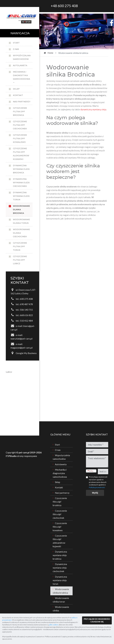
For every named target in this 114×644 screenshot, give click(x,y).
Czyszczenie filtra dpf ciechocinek (20, 125)
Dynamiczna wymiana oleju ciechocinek (21, 183)
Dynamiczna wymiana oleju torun (21, 196)
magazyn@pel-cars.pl (22, 348)
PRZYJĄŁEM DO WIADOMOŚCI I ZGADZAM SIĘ (97, 620)
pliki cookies (54, 625)
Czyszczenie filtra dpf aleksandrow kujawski (21, 154)
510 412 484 (26, 321)
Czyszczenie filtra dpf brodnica (20, 112)
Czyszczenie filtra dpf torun (20, 246)
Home (50, 53)
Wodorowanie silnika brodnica (21, 210)
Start (16, 43)
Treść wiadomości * (97, 462)
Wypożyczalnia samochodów (22, 57)
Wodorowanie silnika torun (21, 221)
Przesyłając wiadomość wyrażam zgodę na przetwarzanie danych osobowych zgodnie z (98, 482)
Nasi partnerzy (22, 102)
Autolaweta (20, 65)
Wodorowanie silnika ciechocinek (21, 233)
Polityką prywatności (97, 487)
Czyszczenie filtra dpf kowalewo (20, 139)
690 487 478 (26, 304)
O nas (16, 49)
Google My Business (26, 353)
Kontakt (18, 95)
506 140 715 (26, 310)
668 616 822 (26, 315)
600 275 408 (26, 299)
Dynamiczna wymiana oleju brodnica (21, 169)
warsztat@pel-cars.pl (21, 339)
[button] (45, 31)
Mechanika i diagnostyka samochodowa (21, 75)
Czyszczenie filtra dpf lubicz (20, 260)
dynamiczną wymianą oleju (93, 109)
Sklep (16, 89)
